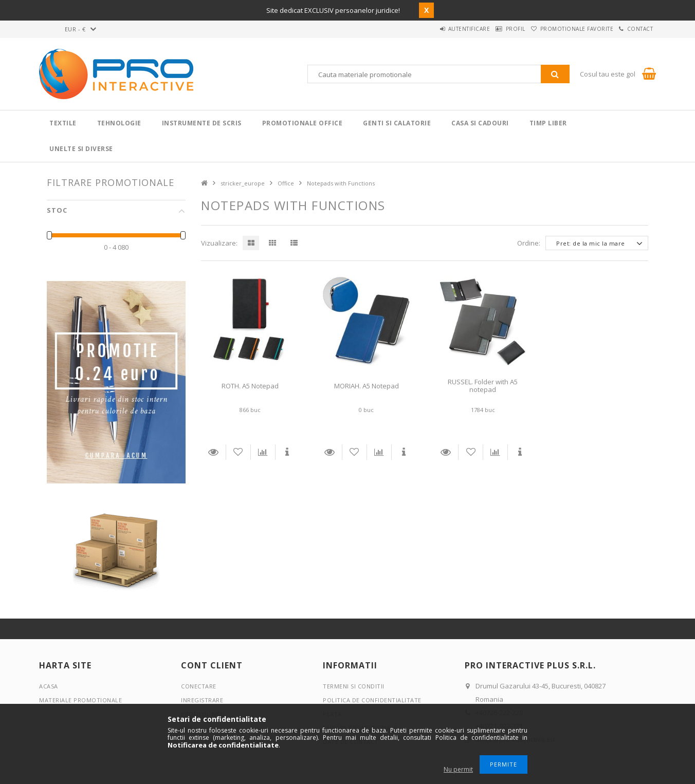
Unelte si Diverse (81, 149)
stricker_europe (243, 183)
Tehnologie (119, 123)
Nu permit (458, 769)
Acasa (49, 686)
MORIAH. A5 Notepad (367, 386)
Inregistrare (202, 700)
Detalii (213, 452)
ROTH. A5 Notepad (250, 386)
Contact (636, 29)
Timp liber (548, 123)
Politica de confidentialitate (372, 700)
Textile (63, 123)
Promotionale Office (303, 123)
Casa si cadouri (480, 123)
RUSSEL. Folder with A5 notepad (483, 386)
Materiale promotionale (80, 700)
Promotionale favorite (563, 29)
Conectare (199, 686)
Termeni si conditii (354, 686)
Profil (491, 29)
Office (286, 183)
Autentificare (435, 29)
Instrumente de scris (202, 123)
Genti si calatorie (397, 123)
